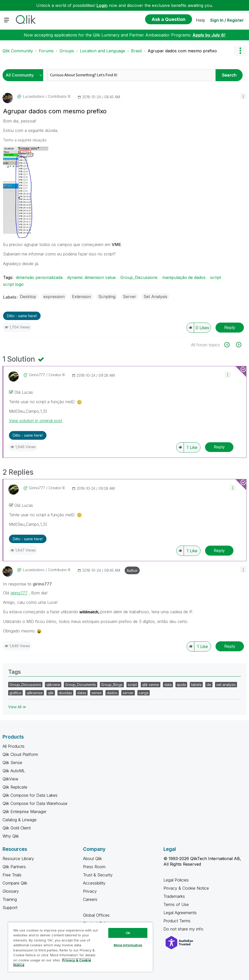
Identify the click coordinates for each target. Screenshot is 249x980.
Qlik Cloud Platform (20, 754)
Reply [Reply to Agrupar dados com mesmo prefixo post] (230, 327)
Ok (128, 933)
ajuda (181, 685)
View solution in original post (35, 421)
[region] (80, 947)
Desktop (28, 297)
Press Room (94, 867)
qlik (51, 693)
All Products (14, 746)
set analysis (226, 685)
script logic (14, 284)
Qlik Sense (12, 763)
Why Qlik (11, 836)
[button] (243, 96)
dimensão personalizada (39, 277)
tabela (196, 685)
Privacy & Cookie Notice (186, 888)
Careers (90, 899)
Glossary (11, 891)
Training (10, 899)
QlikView (10, 779)
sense (97, 693)
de (209, 685)
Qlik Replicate (15, 787)
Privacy (90, 891)
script (216, 277)
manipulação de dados (184, 277)
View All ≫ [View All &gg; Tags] (17, 707)
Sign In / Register (227, 20)
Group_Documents (81, 685)
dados (112, 693)
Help (200, 20)
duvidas (65, 693)
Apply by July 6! (209, 35)
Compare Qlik (15, 883)
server (128, 693)
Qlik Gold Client (17, 828)
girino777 (19, 593)
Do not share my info (184, 929)
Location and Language (103, 51)
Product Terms (177, 921)
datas (82, 693)
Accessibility (94, 883)
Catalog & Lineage (20, 820)
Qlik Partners (14, 867)
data (168, 685)
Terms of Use (176, 904)
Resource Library (18, 859)
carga (144, 693)
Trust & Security (98, 875)
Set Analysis (155, 297)
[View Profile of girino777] (37, 375)
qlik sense (151, 685)
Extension (81, 297)
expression (54, 297)
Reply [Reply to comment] (219, 447)
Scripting (107, 297)
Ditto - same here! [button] (22, 316)
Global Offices (96, 915)
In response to (27, 584)
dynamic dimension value (91, 277)
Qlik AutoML (14, 771)
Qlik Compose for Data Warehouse (35, 803)
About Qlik (92, 859)
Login (102, 5)
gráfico (15, 693)
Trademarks (174, 896)
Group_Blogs (112, 685)
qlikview (53, 685)
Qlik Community (18, 51)
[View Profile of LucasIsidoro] (34, 96)
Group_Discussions (139, 277)
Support (10, 908)
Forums (46, 51)
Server (129, 297)
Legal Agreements (180, 913)
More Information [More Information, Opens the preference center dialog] (128, 945)
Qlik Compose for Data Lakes (30, 795)
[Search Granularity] (24, 75)
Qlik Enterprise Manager (25, 812)
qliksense (35, 693)
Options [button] (240, 51)
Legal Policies (176, 880)
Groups (67, 51)
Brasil (136, 51)
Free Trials (12, 875)
